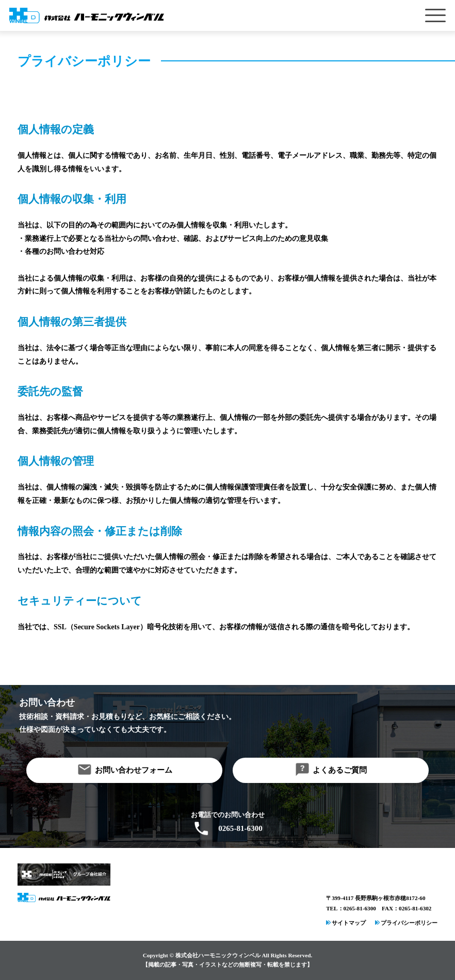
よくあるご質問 (340, 770)
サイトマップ (349, 923)
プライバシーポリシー (409, 923)
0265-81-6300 (240, 828)
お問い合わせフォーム (134, 770)
